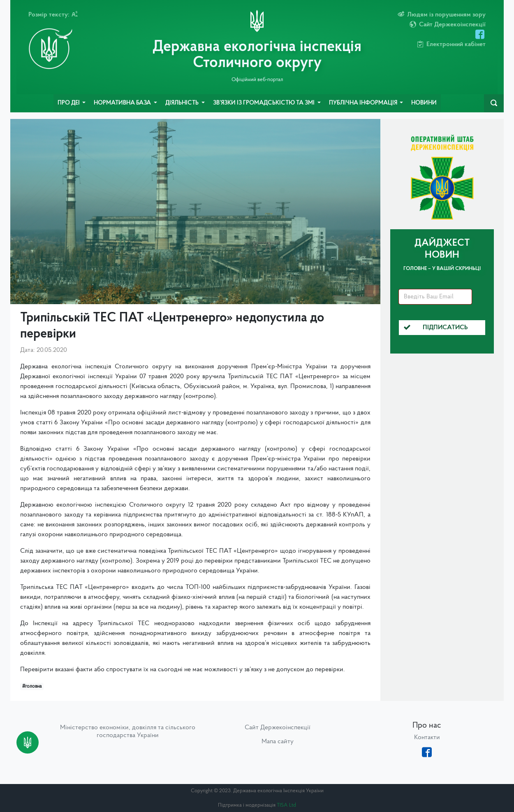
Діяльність (183, 103)
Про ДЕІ (69, 103)
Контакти (427, 738)
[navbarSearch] (494, 103)
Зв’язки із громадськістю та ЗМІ (264, 103)
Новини (424, 103)
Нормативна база (123, 103)
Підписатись (436, 328)
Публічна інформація (364, 103)
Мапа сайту (278, 742)
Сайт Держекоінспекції (278, 728)
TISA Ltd (286, 805)
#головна (32, 686)
